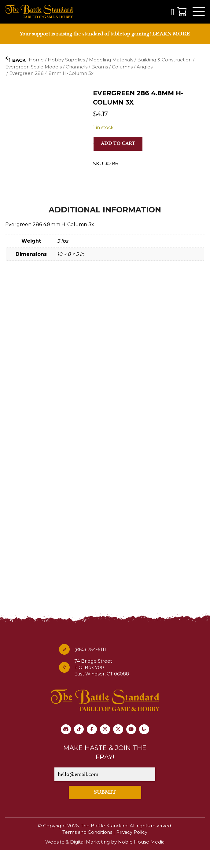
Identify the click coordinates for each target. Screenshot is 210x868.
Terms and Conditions (87, 851)
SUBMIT (105, 811)
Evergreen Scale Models (33, 68)
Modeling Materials (111, 61)
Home (36, 61)
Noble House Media (141, 860)
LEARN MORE (171, 35)
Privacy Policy (132, 851)
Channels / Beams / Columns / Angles (109, 68)
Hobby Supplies (66, 61)
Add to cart (118, 145)
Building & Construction (164, 61)
